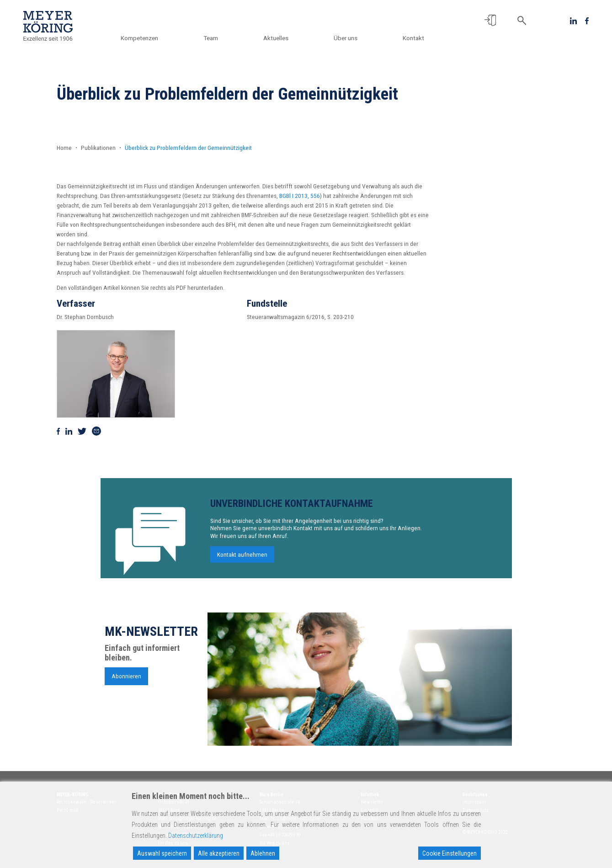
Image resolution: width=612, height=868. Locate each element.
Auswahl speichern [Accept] (162, 853)
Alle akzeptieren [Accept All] (219, 853)
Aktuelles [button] (276, 38)
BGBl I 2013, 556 (300, 196)
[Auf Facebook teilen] (59, 431)
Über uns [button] (346, 38)
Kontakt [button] (413, 38)
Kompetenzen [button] (139, 38)
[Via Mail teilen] (96, 431)
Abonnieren (126, 683)
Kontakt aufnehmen (242, 562)
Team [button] (211, 38)
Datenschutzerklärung (196, 836)
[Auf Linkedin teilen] (69, 431)
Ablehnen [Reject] (263, 853)
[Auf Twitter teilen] (82, 431)
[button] (490, 20)
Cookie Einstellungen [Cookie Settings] (450, 853)
